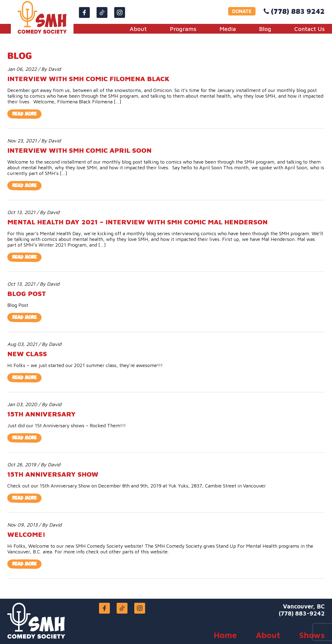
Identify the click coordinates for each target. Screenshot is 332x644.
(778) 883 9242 (298, 11)
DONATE (242, 11)
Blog (265, 29)
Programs (183, 29)
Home (225, 635)
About (138, 29)
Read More (24, 114)
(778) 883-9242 (302, 613)
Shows (312, 635)
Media (228, 29)
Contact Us (309, 29)
